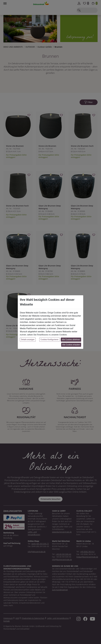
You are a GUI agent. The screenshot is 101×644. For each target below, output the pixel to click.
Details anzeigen (28, 340)
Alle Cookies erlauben (71, 345)
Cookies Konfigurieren (50, 340)
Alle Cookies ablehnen (71, 340)
